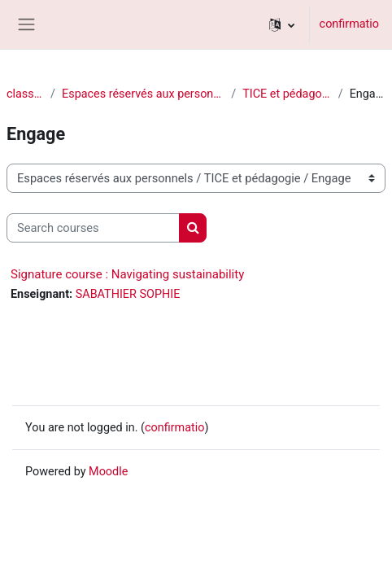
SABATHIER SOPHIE (128, 294)
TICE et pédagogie (287, 94)
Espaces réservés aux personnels (143, 94)
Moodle (108, 472)
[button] (282, 24)
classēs (25, 94)
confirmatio (349, 24)
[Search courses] (93, 228)
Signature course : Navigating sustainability (127, 274)
